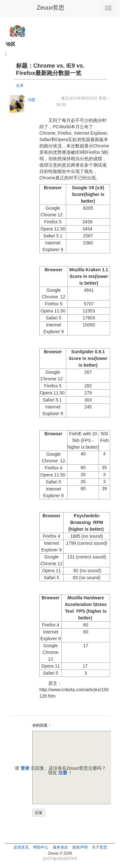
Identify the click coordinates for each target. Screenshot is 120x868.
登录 (25, 768)
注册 (63, 773)
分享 (20, 86)
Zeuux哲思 (51, 8)
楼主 (65, 98)
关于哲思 (100, 847)
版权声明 (80, 847)
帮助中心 (41, 847)
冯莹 (31, 100)
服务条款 (60, 847)
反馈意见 (21, 847)
